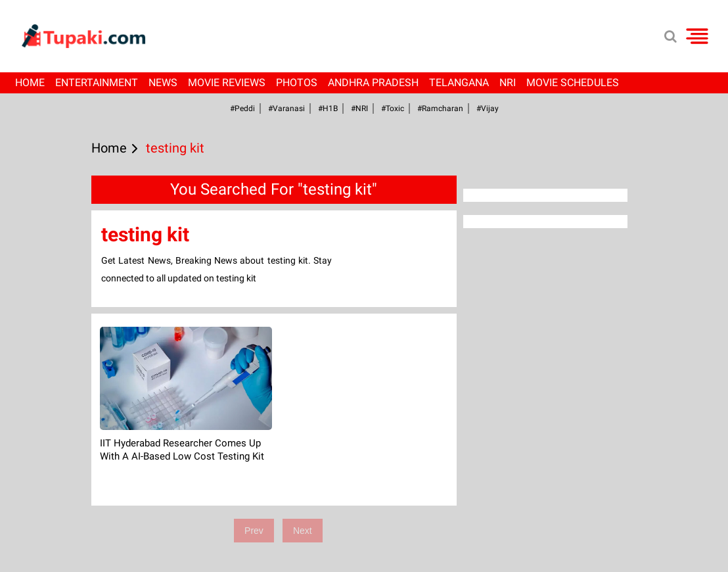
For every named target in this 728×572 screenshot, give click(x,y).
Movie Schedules (573, 83)
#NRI (359, 108)
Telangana (459, 83)
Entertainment (97, 83)
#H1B (328, 108)
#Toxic (393, 108)
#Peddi (242, 108)
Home (30, 83)
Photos (297, 83)
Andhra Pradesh (373, 83)
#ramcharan (440, 108)
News (163, 83)
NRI (508, 83)
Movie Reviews (227, 83)
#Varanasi (286, 108)
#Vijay (488, 108)
